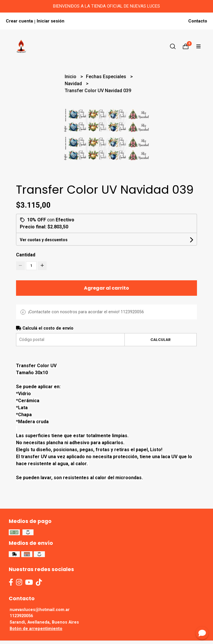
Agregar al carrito (106, 288)
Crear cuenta (19, 21)
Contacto (198, 21)
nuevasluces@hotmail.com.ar (40, 610)
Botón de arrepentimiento (36, 629)
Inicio (71, 77)
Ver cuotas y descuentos (44, 240)
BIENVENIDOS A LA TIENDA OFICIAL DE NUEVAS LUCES (106, 6)
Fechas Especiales (107, 77)
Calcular (161, 340)
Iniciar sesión (51, 21)
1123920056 (21, 616)
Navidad (74, 84)
